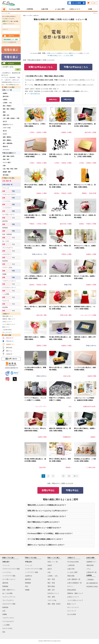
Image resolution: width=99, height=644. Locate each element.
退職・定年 (6, 115)
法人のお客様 (76, 3)
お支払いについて (75, 9)
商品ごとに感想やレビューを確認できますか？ (44, 528)
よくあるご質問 (60, 9)
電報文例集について (7, 316)
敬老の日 (5, 146)
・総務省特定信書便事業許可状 (11, 368)
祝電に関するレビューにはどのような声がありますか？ (48, 511)
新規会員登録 (72, 590)
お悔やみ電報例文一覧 (74, 583)
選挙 (4, 112)
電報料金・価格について (8, 319)
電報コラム (9, 351)
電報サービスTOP (27, 16)
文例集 (90, 9)
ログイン (95, 13)
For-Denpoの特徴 (14, 9)
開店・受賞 (51, 583)
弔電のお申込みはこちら (76, 67)
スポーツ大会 (7, 128)
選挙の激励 (51, 586)
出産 (49, 572)
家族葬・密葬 (7, 172)
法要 (4, 166)
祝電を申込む (53, 99)
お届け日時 (45, 9)
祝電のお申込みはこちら (41, 67)
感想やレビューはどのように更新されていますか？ (46, 545)
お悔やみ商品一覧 (7, 185)
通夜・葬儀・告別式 (9, 156)
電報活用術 (9, 348)
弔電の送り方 (10, 341)
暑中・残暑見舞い (8, 143)
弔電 (13, 191)
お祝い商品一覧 (7, 181)
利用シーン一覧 (7, 90)
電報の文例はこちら (55, 55)
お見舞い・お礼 (7, 103)
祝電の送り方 (10, 338)
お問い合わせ (11, 359)
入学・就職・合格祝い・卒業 (11, 118)
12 (63, 476)
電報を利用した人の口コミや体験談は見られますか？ (47, 505)
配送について (5, 327)
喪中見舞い (6, 175)
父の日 (5, 134)
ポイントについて (7, 332)
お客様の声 (9, 354)
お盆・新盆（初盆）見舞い (10, 169)
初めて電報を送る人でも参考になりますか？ (44, 522)
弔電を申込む (68, 99)
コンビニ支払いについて (8, 324)
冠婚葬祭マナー (10, 344)
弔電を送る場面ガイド (9, 153)
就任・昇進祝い (7, 106)
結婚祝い (5, 93)
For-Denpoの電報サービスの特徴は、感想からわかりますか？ (50, 533)
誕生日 (50, 569)
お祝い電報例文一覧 (74, 579)
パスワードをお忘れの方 (9, 42)
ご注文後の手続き (7, 330)
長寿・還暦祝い (7, 140)
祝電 (4, 191)
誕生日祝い (6, 96)
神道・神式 (6, 159)
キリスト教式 (7, 162)
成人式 (5, 121)
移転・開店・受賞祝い (9, 109)
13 (69, 476)
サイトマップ (72, 611)
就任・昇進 (51, 579)
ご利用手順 (29, 9)
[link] (15, 373)
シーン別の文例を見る (33, 94)
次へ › (76, 476)
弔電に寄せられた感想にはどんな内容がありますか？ (47, 516)
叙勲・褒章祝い (7, 137)
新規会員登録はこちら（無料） (11, 40)
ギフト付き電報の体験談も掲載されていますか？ (45, 539)
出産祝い (5, 100)
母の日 (5, 131)
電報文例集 (71, 576)
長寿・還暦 (51, 597)
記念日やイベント (8, 125)
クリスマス (6, 150)
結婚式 (50, 565)
